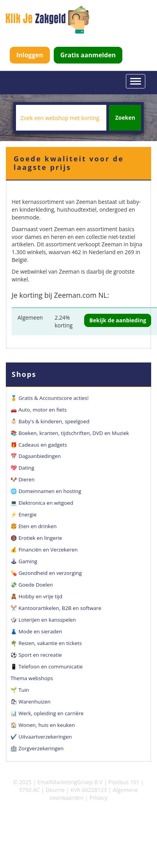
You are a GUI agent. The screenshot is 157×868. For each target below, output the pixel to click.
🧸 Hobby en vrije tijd (36, 596)
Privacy (98, 798)
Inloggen (30, 55)
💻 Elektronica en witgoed (42, 503)
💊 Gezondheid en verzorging (46, 573)
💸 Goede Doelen (32, 585)
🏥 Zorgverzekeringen (37, 748)
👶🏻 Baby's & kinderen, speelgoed (50, 421)
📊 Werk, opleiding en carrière (47, 713)
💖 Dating (22, 468)
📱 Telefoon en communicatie (47, 666)
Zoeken (125, 118)
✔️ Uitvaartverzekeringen (41, 737)
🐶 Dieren (23, 479)
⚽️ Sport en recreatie (36, 655)
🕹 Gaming (24, 561)
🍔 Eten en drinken (34, 526)
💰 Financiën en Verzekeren (44, 550)
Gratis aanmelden (88, 55)
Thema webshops (32, 678)
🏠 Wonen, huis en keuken (43, 725)
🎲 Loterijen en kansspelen (43, 620)
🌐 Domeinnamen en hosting (46, 491)
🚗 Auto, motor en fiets (39, 410)
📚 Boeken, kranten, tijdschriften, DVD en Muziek (70, 433)
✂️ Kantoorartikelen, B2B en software (56, 608)
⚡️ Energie (24, 514)
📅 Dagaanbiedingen (36, 456)
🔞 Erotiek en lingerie (36, 538)
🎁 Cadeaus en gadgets (39, 445)
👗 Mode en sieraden (36, 631)
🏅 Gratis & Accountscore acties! (49, 398)
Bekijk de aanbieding (118, 320)
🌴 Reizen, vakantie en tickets (46, 643)
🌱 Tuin (20, 690)
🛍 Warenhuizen (31, 702)
